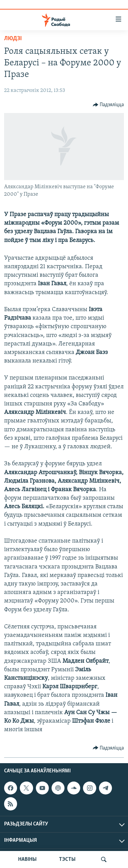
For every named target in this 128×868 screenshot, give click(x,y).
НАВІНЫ (27, 859)
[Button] (109, 105)
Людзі (13, 39)
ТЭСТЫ (67, 859)
